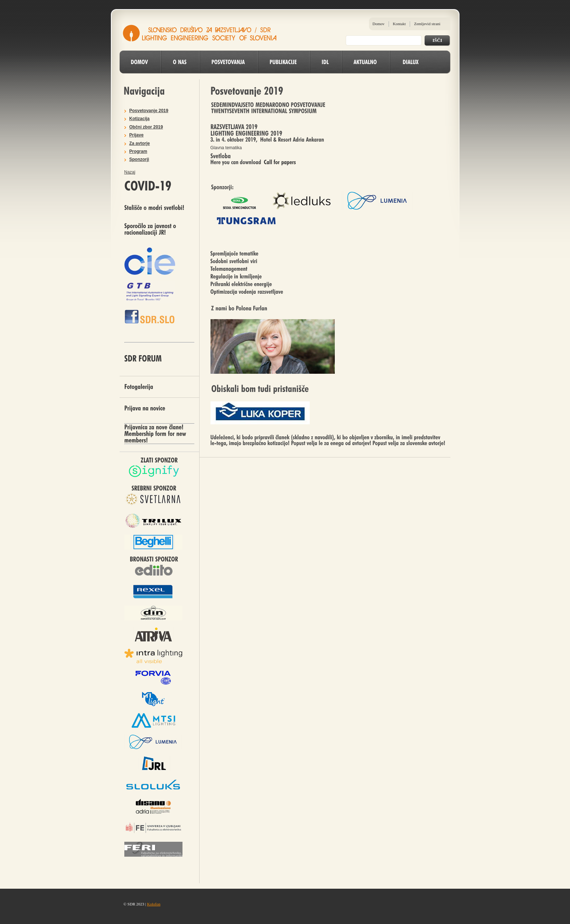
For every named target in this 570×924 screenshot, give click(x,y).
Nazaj (130, 172)
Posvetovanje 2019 (149, 111)
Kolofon (154, 904)
